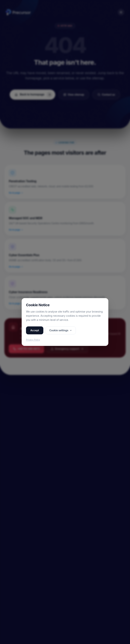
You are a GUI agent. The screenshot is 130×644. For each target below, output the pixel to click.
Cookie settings (61, 330)
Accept (35, 330)
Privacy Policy (33, 340)
